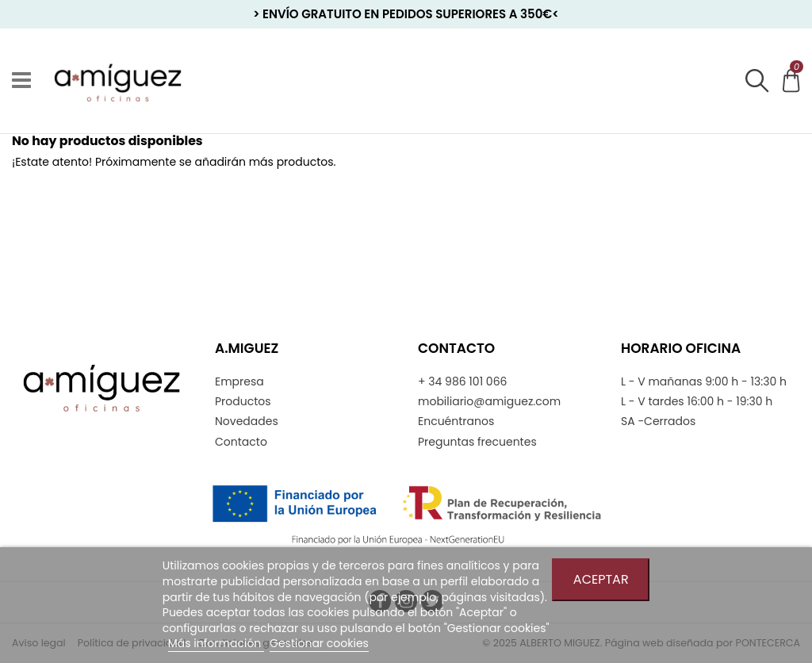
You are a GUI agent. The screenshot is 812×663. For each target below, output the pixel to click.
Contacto (241, 442)
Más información (216, 643)
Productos (243, 402)
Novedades (247, 422)
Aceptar (601, 579)
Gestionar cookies (319, 643)
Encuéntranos (456, 422)
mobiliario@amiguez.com (489, 402)
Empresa (239, 382)
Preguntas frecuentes (477, 442)
